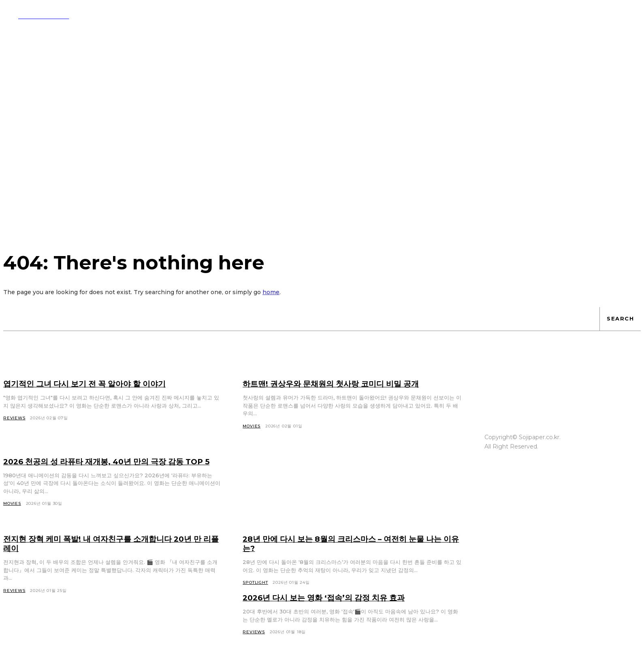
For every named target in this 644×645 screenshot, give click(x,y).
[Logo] (36, 16)
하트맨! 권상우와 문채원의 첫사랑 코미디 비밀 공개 (336, 385)
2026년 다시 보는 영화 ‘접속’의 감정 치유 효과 (329, 608)
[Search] (620, 320)
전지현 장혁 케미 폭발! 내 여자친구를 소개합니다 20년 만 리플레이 (109, 554)
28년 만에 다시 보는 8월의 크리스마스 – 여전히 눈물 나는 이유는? (349, 554)
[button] (380, 15)
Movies (12, 514)
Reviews (14, 601)
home (271, 293)
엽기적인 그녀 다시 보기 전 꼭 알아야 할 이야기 (90, 385)
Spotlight (255, 593)
